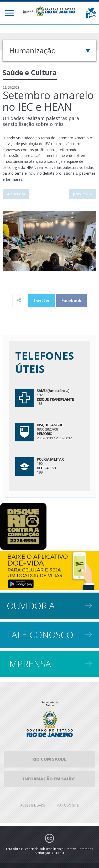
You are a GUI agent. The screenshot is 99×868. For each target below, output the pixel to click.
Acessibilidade (33, 805)
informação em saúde (49, 779)
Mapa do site (68, 805)
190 (40, 463)
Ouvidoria (31, 606)
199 (40, 472)
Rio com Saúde (49, 759)
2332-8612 (64, 438)
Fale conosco (40, 635)
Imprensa (29, 664)
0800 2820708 (47, 429)
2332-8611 (45, 438)
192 (40, 395)
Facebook (71, 301)
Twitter (42, 301)
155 (40, 404)
